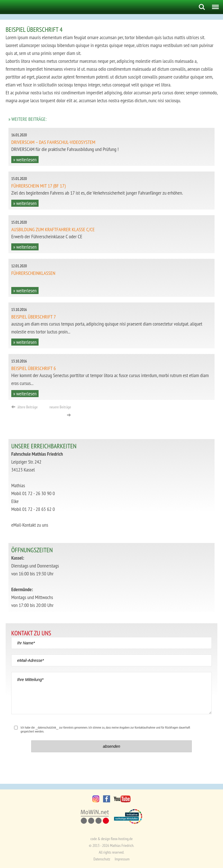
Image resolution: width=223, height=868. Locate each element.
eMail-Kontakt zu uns (30, 525)
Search (202, 7)
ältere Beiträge (24, 407)
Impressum (122, 859)
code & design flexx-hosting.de (111, 839)
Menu (214, 5)
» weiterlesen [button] (25, 160)
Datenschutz (102, 859)
